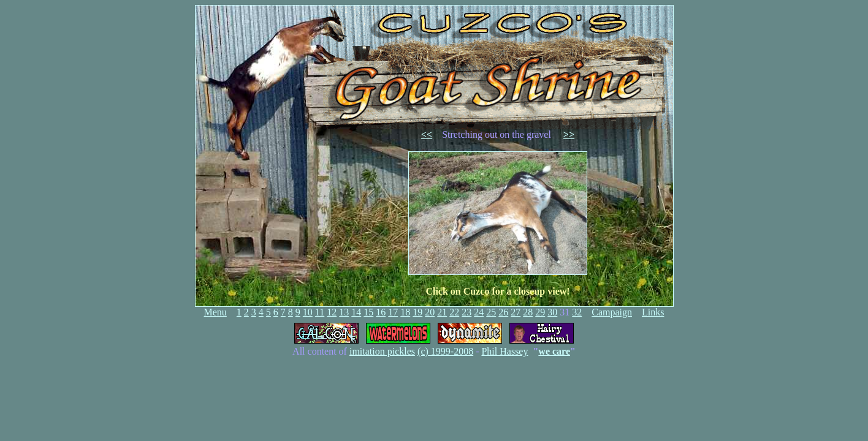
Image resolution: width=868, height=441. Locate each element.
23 (466, 312)
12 (332, 312)
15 (368, 312)
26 (503, 312)
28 (528, 312)
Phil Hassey (504, 351)
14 (356, 312)
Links (653, 312)
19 (417, 312)
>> (569, 134)
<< (427, 134)
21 (442, 312)
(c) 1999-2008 (445, 351)
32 (577, 312)
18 (405, 312)
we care (554, 351)
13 (344, 312)
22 (454, 312)
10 (308, 312)
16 (381, 312)
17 (393, 312)
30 (552, 312)
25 (491, 312)
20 (430, 312)
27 (516, 312)
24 (479, 312)
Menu (215, 312)
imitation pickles (382, 351)
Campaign (612, 312)
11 (320, 312)
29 (540, 312)
